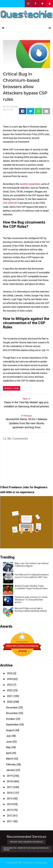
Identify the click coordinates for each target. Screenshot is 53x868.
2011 (10, 821)
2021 (10, 696)
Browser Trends (12, 388)
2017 (10, 787)
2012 (10, 816)
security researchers (30, 184)
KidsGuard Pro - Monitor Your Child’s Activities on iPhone (26, 849)
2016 (10, 793)
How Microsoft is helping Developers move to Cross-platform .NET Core (32, 576)
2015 (10, 799)
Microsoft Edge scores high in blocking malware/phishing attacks (31, 610)
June (9, 742)
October (11, 719)
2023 (10, 685)
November (12, 713)
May (9, 747)
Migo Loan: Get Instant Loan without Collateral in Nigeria (32, 565)
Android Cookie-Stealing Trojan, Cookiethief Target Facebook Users (31, 587)
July (9, 736)
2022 (10, 690)
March (10, 759)
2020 (10, 702)
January (11, 770)
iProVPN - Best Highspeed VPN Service (26, 842)
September (13, 724)
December (12, 707)
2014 (10, 804)
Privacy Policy (41, 863)
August (10, 730)
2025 (10, 673)
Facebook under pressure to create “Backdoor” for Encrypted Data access (31, 600)
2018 (10, 781)
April (9, 753)
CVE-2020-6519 (11, 203)
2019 (10, 776)
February (11, 764)
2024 (10, 679)
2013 (10, 810)
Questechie (28, 863)
